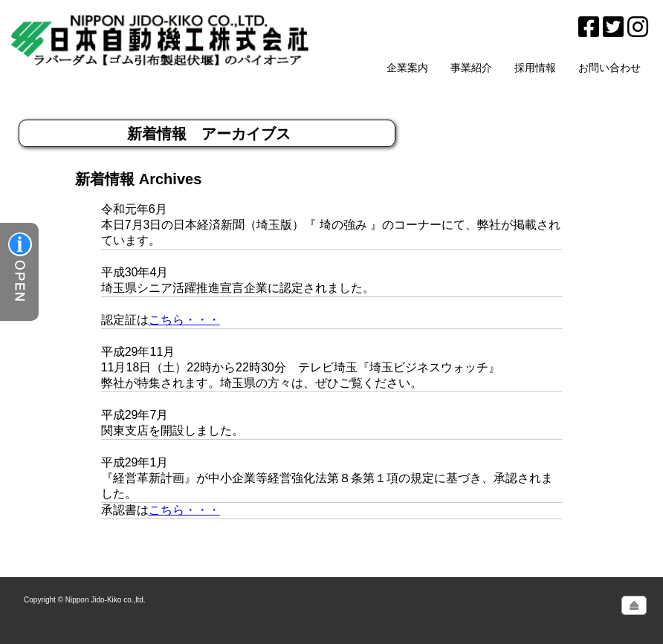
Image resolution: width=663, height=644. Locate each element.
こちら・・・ (184, 320)
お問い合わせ (609, 68)
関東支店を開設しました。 (172, 430)
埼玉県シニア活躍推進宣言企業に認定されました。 (238, 288)
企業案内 (407, 68)
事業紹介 (471, 68)
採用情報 (535, 68)
